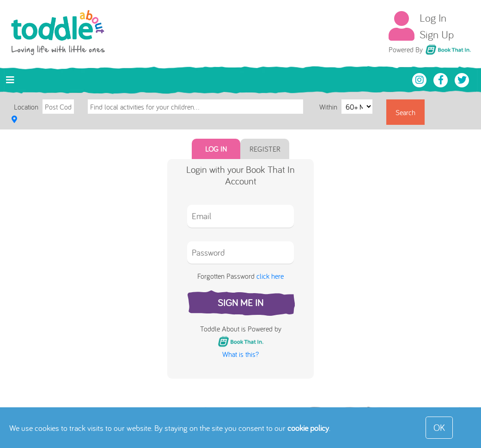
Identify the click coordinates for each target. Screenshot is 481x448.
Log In (433, 18)
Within (329, 106)
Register (265, 149)
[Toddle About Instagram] (420, 79)
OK (439, 427)
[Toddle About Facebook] (442, 79)
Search (405, 112)
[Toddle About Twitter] (462, 79)
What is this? (240, 354)
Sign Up (437, 34)
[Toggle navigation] (10, 80)
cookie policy (308, 428)
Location (26, 107)
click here (270, 276)
